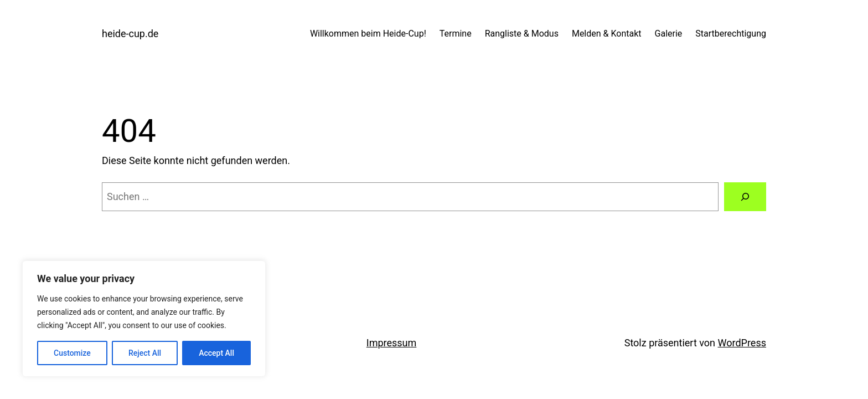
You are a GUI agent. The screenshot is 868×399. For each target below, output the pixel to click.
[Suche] (745, 197)
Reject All (145, 353)
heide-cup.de (130, 34)
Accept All (216, 353)
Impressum (392, 343)
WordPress (742, 343)
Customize (72, 353)
